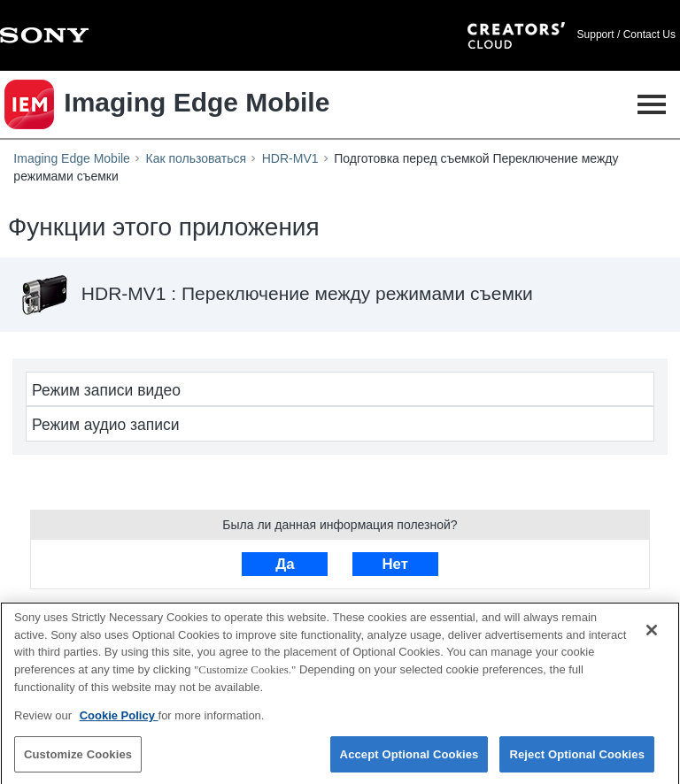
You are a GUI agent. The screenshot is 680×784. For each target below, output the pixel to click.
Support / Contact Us (626, 35)
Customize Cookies (78, 758)
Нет (394, 564)
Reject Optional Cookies (577, 758)
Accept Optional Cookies (410, 758)
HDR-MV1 (290, 158)
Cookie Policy (119, 719)
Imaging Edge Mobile (72, 158)
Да (285, 564)
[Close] (652, 634)
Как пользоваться (197, 158)
